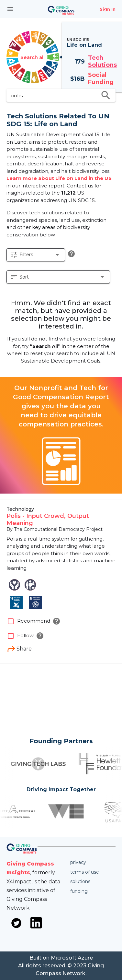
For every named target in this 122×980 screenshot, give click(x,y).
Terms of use (85, 872)
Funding (79, 891)
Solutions (80, 881)
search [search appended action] (106, 95)
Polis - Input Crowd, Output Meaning (48, 520)
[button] (36, 255)
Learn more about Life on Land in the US (59, 178)
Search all (33, 57)
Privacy (78, 862)
